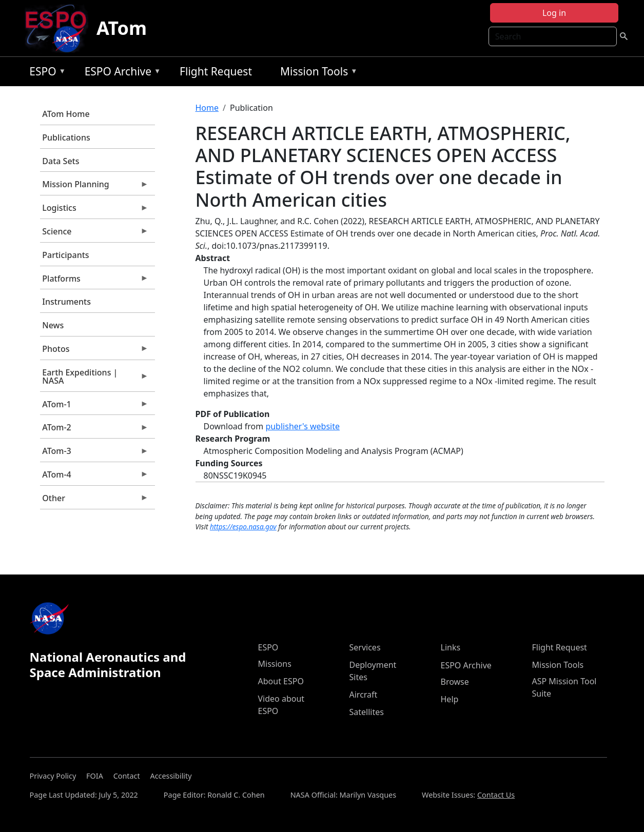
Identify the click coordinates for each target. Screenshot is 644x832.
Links (451, 647)
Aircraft (364, 695)
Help (450, 699)
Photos (94, 351)
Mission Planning (94, 187)
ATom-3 (94, 453)
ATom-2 (94, 430)
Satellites (367, 712)
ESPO (45, 73)
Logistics (94, 210)
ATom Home (66, 114)
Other (94, 501)
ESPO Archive (120, 73)
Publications (66, 137)
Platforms (94, 281)
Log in (554, 13)
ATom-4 (94, 477)
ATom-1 (94, 407)
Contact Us (496, 795)
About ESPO (281, 681)
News (53, 325)
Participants (65, 255)
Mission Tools (316, 73)
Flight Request (216, 71)
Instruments (66, 302)
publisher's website (303, 426)
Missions (275, 664)
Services (365, 647)
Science (94, 234)
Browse (455, 682)
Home (207, 108)
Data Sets (61, 161)
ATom (122, 28)
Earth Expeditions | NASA (94, 379)
